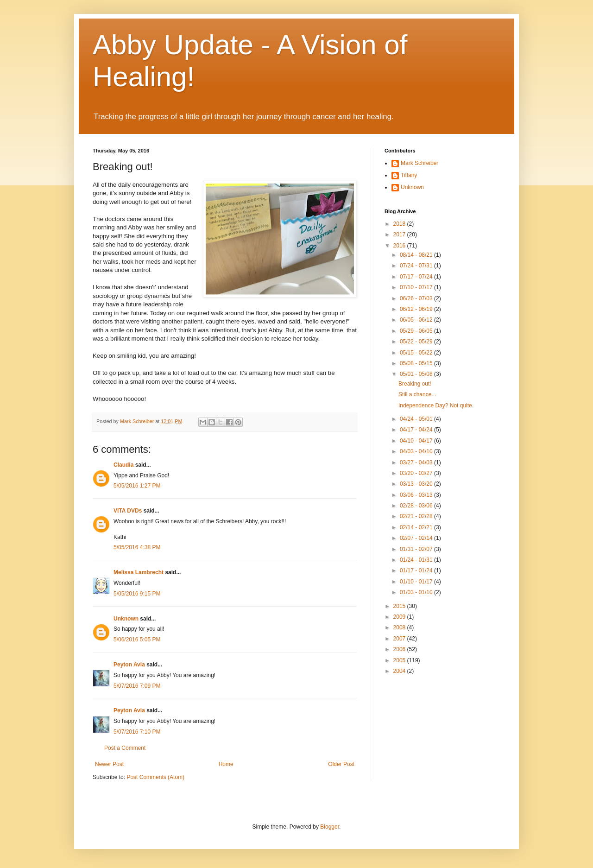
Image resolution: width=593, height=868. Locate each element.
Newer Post (109, 764)
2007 (400, 639)
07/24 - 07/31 (417, 266)
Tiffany (409, 175)
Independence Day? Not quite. (436, 405)
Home (226, 764)
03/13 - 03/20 (417, 484)
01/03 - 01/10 (417, 592)
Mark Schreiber (420, 163)
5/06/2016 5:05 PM (137, 640)
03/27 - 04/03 (417, 463)
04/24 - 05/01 (417, 419)
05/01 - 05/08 (417, 374)
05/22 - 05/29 (417, 342)
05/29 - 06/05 (417, 331)
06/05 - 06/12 (417, 320)
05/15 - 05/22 (417, 353)
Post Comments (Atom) (155, 777)
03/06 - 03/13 (417, 495)
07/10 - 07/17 (417, 287)
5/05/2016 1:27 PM (137, 486)
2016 (400, 246)
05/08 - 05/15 (417, 363)
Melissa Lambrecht (139, 572)
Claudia (123, 465)
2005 (400, 660)
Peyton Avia (129, 665)
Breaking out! (415, 384)
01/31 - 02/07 (417, 549)
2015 (400, 606)
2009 (400, 617)
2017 (400, 234)
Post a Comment (125, 748)
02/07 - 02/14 (417, 538)
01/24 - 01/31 (417, 560)
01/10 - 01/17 (417, 582)
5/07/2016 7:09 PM (137, 686)
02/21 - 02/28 (417, 516)
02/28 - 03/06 (417, 506)
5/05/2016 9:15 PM (137, 594)
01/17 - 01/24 (417, 570)
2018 (400, 224)
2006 (400, 649)
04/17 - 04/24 (417, 430)
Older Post (341, 764)
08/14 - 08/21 (417, 255)
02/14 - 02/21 (417, 527)
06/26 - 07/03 (417, 298)
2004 (400, 671)
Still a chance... (417, 394)
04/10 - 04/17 (417, 441)
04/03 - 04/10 (417, 451)
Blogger (330, 827)
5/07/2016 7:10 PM (137, 732)
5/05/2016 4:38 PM (137, 547)
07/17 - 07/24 (417, 277)
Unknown (126, 619)
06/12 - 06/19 (417, 309)
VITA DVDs (128, 511)
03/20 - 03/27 (417, 473)
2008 (400, 627)
